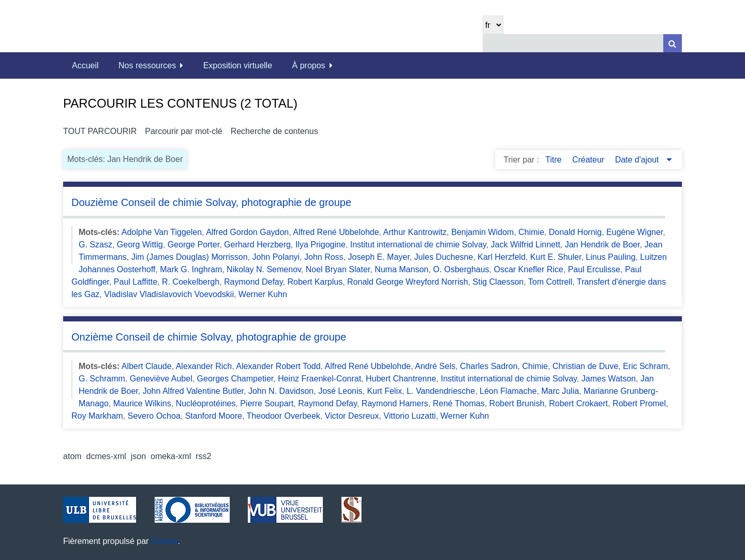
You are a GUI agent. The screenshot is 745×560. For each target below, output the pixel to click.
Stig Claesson (498, 282)
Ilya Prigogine (321, 245)
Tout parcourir (100, 131)
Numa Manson (401, 269)
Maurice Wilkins (142, 403)
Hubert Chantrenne (401, 379)
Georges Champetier (235, 379)
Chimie (531, 232)
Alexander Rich (204, 366)
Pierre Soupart (267, 403)
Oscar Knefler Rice (528, 269)
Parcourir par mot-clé (183, 131)
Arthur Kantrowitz (415, 232)
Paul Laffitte (136, 282)
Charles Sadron (489, 366)
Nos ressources (147, 65)
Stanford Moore (214, 416)
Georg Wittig (140, 245)
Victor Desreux (352, 416)
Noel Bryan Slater (338, 269)
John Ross (324, 257)
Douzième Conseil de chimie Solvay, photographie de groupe (211, 202)
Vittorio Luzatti (409, 416)
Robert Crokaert (578, 403)
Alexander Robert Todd (278, 366)
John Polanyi (276, 257)
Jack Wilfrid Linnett (526, 245)
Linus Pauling (610, 257)
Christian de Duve (585, 366)
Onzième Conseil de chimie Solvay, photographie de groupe (209, 337)
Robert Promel (639, 403)
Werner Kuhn (263, 294)
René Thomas (458, 403)
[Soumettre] (673, 43)
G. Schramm (102, 379)
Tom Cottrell (550, 282)
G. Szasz (95, 245)
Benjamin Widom (482, 232)
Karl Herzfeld (501, 257)
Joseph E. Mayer (379, 257)
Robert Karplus (315, 282)
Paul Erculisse (594, 269)
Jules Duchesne (444, 257)
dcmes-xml (106, 456)
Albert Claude (147, 366)
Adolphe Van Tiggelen (162, 232)
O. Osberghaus (461, 269)
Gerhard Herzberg (257, 245)
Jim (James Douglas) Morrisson (190, 257)
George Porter (194, 245)
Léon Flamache (508, 391)
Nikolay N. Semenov (264, 269)
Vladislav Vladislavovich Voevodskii (169, 294)
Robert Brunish (517, 403)
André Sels (435, 366)
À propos (309, 65)
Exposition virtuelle (238, 65)
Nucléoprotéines (206, 403)
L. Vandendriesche (441, 391)
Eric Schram (645, 366)
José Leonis (340, 391)
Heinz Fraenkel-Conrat (319, 379)
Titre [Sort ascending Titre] (555, 160)
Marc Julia (560, 391)
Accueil (85, 65)
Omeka (165, 541)
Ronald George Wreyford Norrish (408, 282)
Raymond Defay (254, 282)
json (138, 456)
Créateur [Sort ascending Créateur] (590, 160)
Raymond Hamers (395, 403)
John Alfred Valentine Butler (193, 391)
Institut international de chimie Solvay (418, 245)
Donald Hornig (575, 232)
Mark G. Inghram (191, 269)
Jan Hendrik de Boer (602, 245)
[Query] (582, 43)
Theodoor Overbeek (284, 416)
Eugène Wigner (635, 232)
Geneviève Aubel (161, 379)
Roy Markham (97, 416)
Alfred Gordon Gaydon (247, 232)
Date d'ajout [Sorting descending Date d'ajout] (638, 160)
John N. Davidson (281, 391)
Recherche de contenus (274, 131)
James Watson (609, 379)
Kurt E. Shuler (556, 257)
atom (72, 456)
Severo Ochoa (154, 416)
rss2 (203, 456)
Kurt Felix (384, 391)
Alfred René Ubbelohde (336, 232)
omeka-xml (171, 456)
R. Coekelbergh (191, 282)
